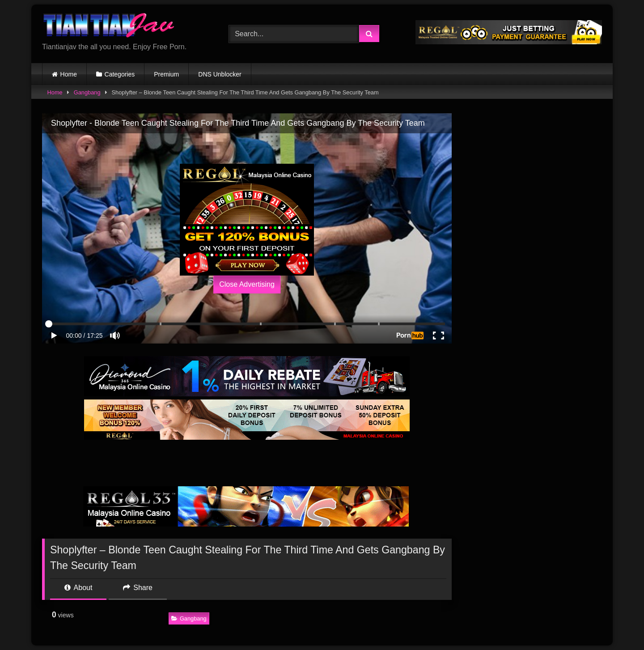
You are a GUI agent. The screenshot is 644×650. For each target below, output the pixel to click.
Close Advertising (247, 284)
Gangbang (87, 92)
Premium (166, 74)
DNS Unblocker (220, 74)
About (78, 588)
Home (69, 74)
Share (138, 588)
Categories (120, 74)
